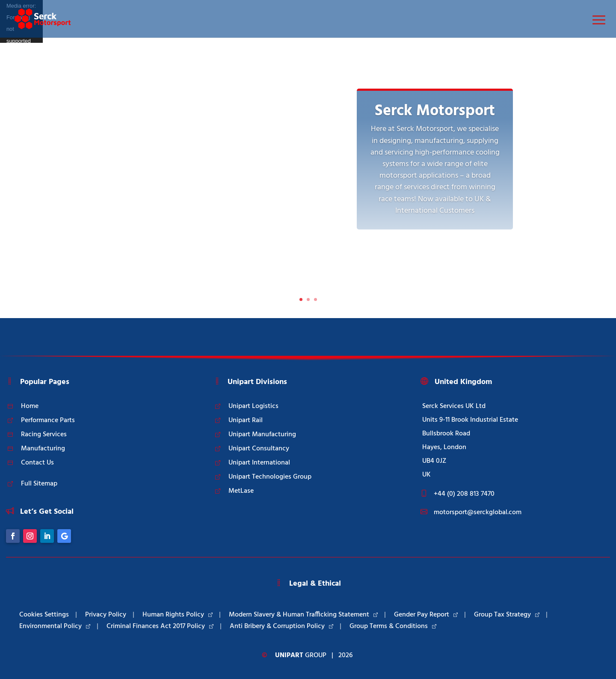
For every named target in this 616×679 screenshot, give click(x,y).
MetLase (241, 491)
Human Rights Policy (178, 615)
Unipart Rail (246, 420)
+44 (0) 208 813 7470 (464, 494)
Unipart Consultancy (259, 449)
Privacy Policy (106, 615)
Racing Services (44, 435)
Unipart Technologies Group (270, 477)
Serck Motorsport (435, 111)
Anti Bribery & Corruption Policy (281, 626)
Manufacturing (43, 449)
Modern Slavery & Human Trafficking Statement (303, 615)
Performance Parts (48, 420)
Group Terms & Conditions (393, 626)
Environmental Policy (55, 626)
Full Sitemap (39, 484)
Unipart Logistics (253, 406)
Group (301, 655)
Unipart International (259, 463)
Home (30, 406)
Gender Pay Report (426, 615)
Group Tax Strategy (507, 615)
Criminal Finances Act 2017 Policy (160, 626)
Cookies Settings (44, 615)
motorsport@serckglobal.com (478, 512)
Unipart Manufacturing (262, 435)
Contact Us (37, 463)
